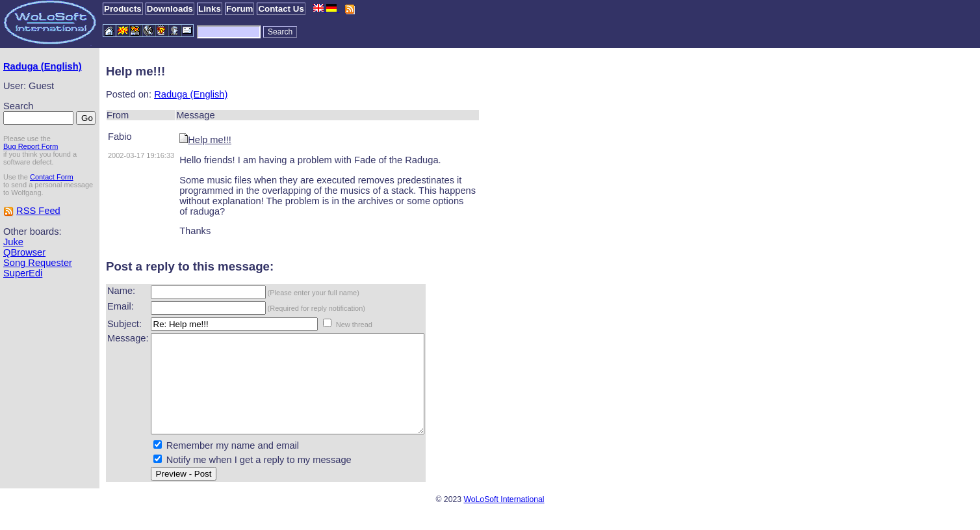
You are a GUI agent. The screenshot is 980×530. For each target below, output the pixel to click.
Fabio (120, 137)
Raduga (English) (43, 66)
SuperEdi (23, 273)
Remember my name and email (233, 465)
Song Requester (38, 263)
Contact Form (52, 177)
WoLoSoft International (504, 519)
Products (123, 9)
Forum (239, 9)
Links (210, 9)
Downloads (170, 9)
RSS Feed (38, 211)
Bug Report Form (31, 146)
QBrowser (24, 252)
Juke (13, 242)
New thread (354, 325)
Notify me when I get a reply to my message (259, 479)
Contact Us (281, 9)
